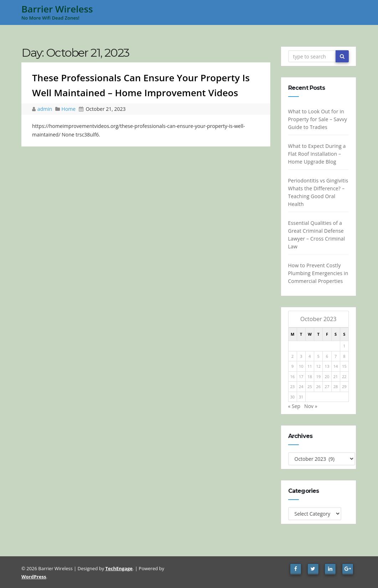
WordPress (34, 577)
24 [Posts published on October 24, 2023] (301, 386)
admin (45, 109)
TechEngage (119, 568)
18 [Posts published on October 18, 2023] (310, 376)
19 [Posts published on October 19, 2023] (318, 376)
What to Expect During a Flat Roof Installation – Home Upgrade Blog (317, 154)
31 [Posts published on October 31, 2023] (301, 397)
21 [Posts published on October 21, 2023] (336, 376)
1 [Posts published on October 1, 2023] (344, 346)
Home (68, 109)
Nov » (311, 406)
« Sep (294, 406)
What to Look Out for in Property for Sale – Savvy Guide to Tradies (317, 119)
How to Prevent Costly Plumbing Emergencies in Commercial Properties (318, 273)
